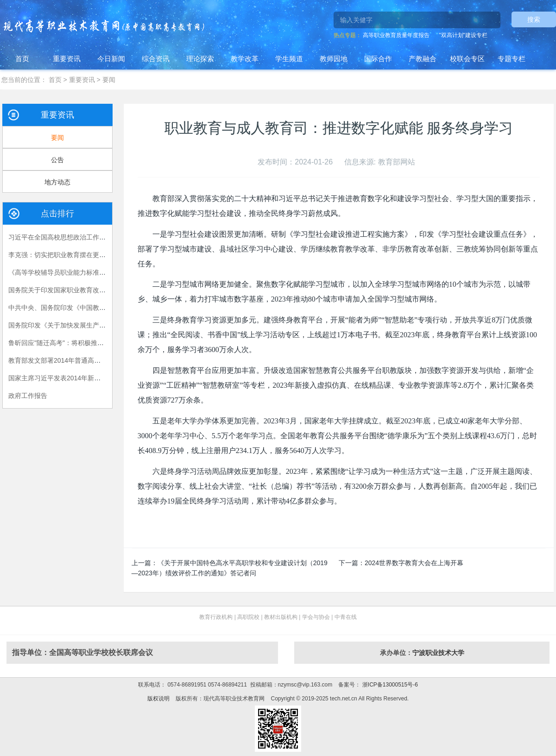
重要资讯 (67, 59)
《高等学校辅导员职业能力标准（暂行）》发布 (76, 272)
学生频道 (289, 59)
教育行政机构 (216, 617)
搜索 (534, 19)
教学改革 (245, 59)
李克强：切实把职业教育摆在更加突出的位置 (73, 255)
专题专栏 (512, 59)
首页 (22, 59)
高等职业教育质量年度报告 (396, 35)
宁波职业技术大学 (438, 653)
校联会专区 (467, 59)
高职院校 (248, 617)
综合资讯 (156, 59)
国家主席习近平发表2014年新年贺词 (61, 378)
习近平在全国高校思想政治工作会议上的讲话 (73, 237)
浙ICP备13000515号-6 (389, 685)
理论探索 (200, 59)
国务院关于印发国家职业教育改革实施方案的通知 (80, 290)
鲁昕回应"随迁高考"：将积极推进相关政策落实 (76, 343)
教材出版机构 (281, 617)
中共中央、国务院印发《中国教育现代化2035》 (77, 308)
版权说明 (158, 699)
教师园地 (334, 59)
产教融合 (423, 59)
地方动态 (57, 182)
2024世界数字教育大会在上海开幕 (414, 563)
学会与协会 (316, 617)
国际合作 (378, 59)
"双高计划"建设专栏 (463, 35)
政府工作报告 (28, 396)
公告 (57, 160)
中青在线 (346, 617)
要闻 (109, 80)
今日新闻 (111, 59)
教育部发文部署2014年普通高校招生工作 (67, 360)
